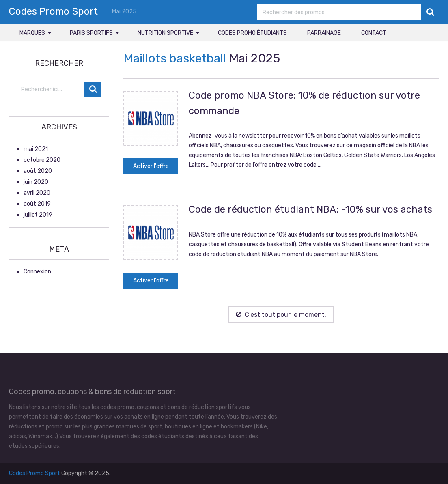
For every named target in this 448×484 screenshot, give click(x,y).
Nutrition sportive (165, 33)
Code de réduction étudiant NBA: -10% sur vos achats (310, 209)
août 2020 (38, 171)
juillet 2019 (38, 215)
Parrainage (324, 33)
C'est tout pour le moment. (281, 315)
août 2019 (37, 204)
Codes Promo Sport (53, 11)
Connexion (37, 272)
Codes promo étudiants (252, 33)
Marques (32, 33)
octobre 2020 (42, 160)
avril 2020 (37, 193)
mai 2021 (36, 149)
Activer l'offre (151, 166)
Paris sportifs (91, 33)
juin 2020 (36, 182)
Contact (374, 33)
